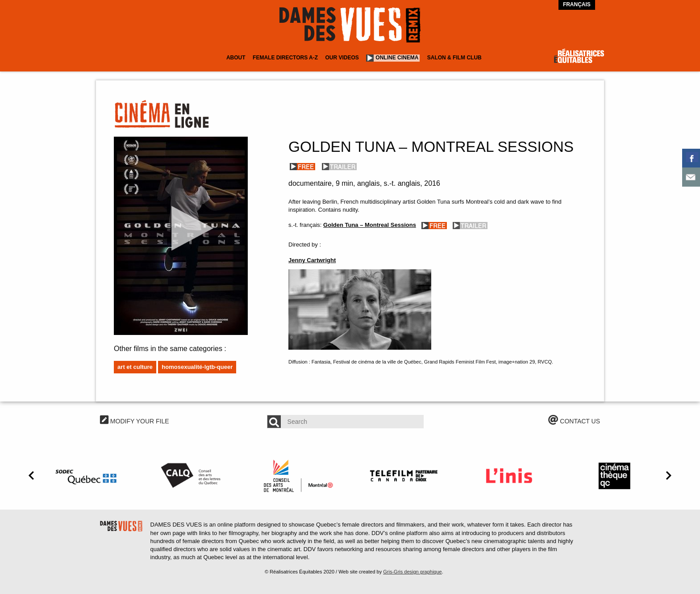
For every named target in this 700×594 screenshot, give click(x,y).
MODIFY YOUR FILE (135, 421)
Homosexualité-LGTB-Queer (197, 367)
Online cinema (397, 58)
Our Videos (342, 58)
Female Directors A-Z (285, 58)
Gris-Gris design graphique (412, 572)
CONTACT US (574, 421)
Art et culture (135, 367)
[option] (87, 476)
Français (577, 4)
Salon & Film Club (454, 58)
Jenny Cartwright (312, 260)
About (236, 58)
